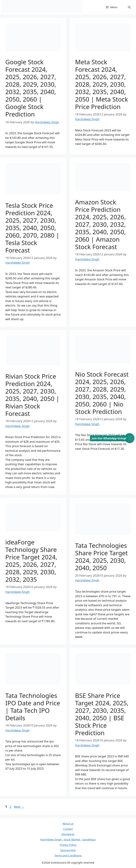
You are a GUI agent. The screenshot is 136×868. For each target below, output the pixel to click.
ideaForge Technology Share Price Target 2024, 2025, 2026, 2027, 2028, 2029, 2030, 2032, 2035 (31, 561)
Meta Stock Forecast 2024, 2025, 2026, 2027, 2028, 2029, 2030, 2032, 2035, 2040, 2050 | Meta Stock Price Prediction (102, 84)
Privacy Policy (68, 845)
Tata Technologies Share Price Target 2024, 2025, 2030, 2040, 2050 (101, 557)
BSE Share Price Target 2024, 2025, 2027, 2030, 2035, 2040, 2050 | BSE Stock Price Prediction (102, 714)
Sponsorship (68, 850)
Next (19, 807)
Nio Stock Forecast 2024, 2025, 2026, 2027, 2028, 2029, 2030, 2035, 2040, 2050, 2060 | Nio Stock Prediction (102, 393)
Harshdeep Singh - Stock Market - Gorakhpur (68, 839)
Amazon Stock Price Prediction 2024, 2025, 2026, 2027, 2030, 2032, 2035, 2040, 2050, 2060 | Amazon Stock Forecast (100, 224)
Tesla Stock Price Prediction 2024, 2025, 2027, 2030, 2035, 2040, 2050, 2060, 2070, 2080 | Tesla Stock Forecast (32, 228)
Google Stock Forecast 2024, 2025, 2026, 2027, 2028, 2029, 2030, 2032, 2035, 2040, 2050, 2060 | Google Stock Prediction (31, 88)
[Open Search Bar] (129, 7)
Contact (68, 829)
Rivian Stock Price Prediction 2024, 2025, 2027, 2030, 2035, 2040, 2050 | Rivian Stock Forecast (32, 395)
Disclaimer (68, 834)
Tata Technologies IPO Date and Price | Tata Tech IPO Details (33, 707)
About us (68, 823)
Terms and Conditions (68, 855)
